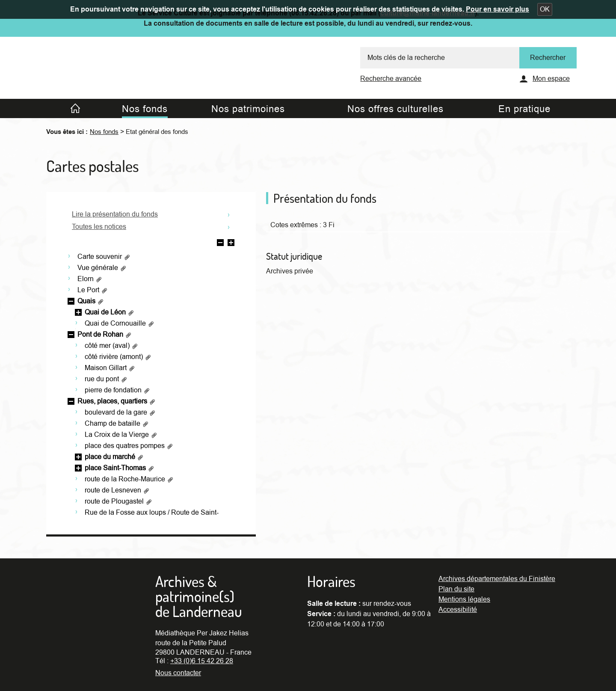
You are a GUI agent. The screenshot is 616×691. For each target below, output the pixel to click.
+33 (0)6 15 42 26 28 (202, 661)
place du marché (114, 457)
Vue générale (102, 268)
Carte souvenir (104, 257)
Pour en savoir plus (498, 9)
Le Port (93, 290)
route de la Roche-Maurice (129, 479)
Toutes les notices (99, 227)
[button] (545, 9)
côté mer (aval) (111, 346)
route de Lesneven (117, 490)
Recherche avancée (391, 79)
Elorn (90, 279)
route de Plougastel (118, 501)
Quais (91, 301)
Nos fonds (104, 132)
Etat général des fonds (157, 132)
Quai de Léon (110, 312)
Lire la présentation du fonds (115, 214)
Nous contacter (178, 673)
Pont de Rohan (105, 335)
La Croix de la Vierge (121, 435)
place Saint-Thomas (120, 468)
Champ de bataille (117, 424)
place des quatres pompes (129, 446)
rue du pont (106, 379)
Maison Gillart (110, 368)
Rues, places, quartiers (117, 401)
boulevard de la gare (120, 412)
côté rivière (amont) (118, 357)
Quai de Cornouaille (120, 323)
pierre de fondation (117, 390)
